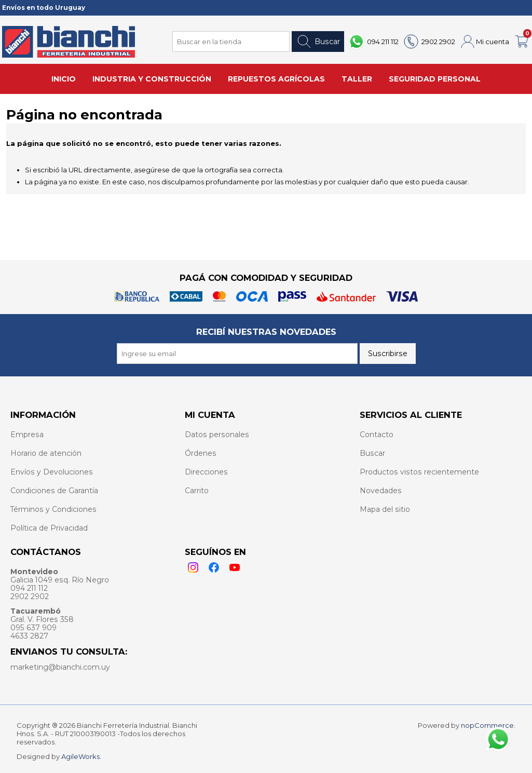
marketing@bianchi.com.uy (60, 667)
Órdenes (201, 453)
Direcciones (206, 472)
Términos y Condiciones (53, 509)
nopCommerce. (488, 725)
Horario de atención (46, 453)
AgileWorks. (81, 756)
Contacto (377, 435)
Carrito (197, 491)
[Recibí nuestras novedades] (237, 354)
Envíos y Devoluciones (52, 472)
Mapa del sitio (385, 509)
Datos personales (217, 435)
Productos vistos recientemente (419, 472)
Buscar (318, 42)
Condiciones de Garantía (54, 491)
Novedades (381, 491)
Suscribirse (388, 354)
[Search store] (231, 42)
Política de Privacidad (49, 528)
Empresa (27, 435)
